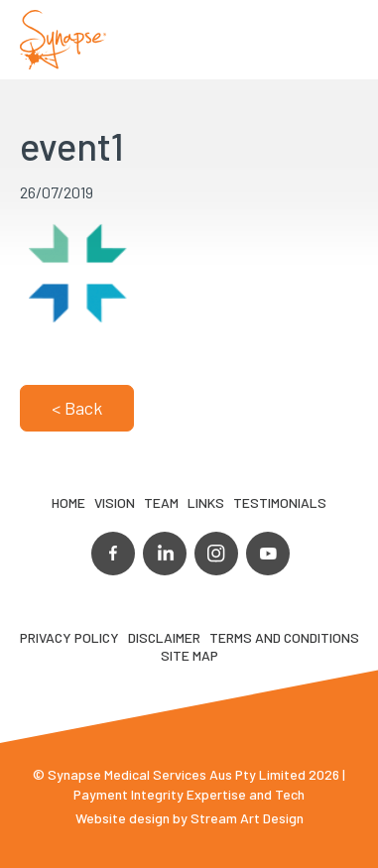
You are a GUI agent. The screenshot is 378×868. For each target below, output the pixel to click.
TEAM (161, 502)
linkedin (165, 554)
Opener (339, 40)
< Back (77, 408)
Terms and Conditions (284, 637)
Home (68, 502)
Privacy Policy (69, 637)
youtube (268, 554)
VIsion (115, 502)
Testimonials (280, 502)
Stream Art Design (247, 818)
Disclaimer (164, 637)
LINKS (206, 502)
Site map (189, 655)
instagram (216, 554)
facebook (113, 554)
